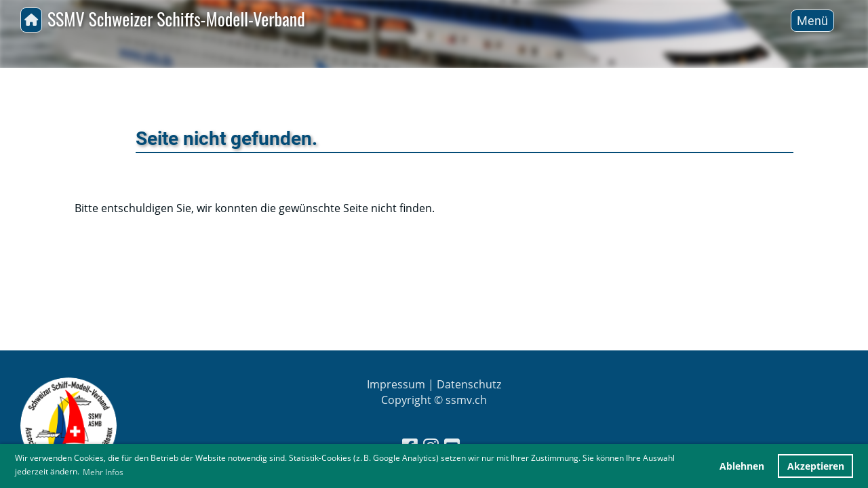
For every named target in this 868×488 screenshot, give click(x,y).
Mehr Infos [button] (103, 472)
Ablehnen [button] (742, 466)
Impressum (396, 384)
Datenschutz (469, 384)
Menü (812, 21)
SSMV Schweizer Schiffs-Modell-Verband (176, 19)
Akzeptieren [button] (816, 466)
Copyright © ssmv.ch (434, 400)
